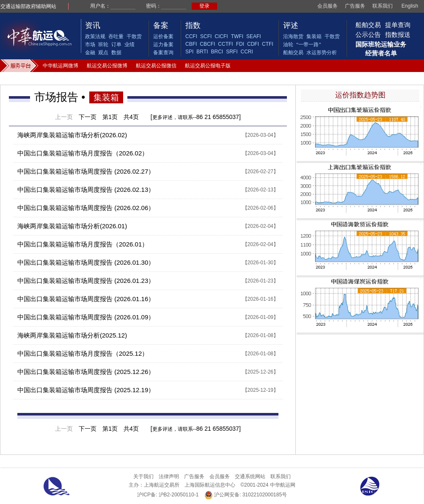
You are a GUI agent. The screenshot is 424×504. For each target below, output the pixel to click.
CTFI (268, 44)
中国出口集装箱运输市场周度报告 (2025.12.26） (86, 372)
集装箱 (314, 36)
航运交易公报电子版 (208, 66)
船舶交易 (293, 53)
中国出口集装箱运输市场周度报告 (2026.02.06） (86, 208)
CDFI (253, 44)
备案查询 (163, 53)
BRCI (217, 52)
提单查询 (398, 25)
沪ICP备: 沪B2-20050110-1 (168, 495)
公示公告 (368, 35)
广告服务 (355, 6)
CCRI (246, 52)
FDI (240, 44)
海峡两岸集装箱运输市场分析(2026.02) (72, 135)
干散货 (134, 36)
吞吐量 (116, 36)
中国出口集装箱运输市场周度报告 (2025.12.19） (86, 390)
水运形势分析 (322, 53)
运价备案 (163, 36)
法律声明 (169, 476)
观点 (103, 53)
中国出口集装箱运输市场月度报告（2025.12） (83, 353)
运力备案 (163, 44)
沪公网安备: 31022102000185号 (246, 495)
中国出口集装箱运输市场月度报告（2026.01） (83, 244)
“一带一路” (309, 44)
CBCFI (207, 44)
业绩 (129, 44)
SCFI (206, 36)
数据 (116, 53)
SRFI (232, 52)
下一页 (88, 117)
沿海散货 (293, 36)
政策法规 (95, 36)
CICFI (221, 36)
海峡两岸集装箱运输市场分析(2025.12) (72, 335)
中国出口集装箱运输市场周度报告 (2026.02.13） (86, 190)
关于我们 (143, 476)
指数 (193, 25)
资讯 (93, 25)
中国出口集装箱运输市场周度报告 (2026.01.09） (86, 317)
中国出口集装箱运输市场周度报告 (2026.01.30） (86, 262)
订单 (116, 44)
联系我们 (383, 6)
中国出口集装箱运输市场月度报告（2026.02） (83, 153)
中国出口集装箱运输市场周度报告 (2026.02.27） (86, 171)
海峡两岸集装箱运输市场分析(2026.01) (72, 226)
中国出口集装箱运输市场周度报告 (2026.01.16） (86, 299)
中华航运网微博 (61, 66)
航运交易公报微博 (107, 66)
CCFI (191, 36)
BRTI (202, 52)
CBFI (191, 44)
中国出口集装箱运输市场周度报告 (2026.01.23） (86, 281)
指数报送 (398, 35)
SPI (189, 52)
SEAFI (254, 36)
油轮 (288, 44)
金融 (90, 53)
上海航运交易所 (162, 485)
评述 (291, 25)
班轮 (103, 44)
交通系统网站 (250, 476)
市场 (90, 44)
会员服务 (328, 6)
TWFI (237, 36)
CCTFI (225, 44)
